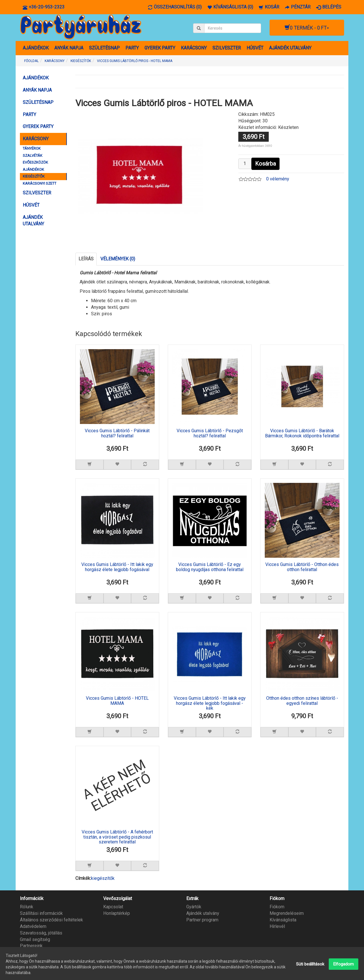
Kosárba (265, 164)
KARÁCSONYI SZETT (40, 183)
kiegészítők (103, 878)
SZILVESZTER (227, 48)
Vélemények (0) (118, 259)
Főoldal (31, 61)
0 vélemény (278, 179)
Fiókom (277, 907)
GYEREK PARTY (160, 48)
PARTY (132, 48)
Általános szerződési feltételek (51, 920)
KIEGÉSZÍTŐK (34, 176)
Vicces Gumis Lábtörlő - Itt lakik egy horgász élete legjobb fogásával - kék (210, 703)
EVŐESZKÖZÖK (35, 162)
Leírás (86, 259)
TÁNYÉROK (32, 148)
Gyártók (194, 907)
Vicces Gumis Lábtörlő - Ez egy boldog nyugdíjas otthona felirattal (210, 567)
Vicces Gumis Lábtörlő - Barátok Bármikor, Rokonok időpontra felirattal (302, 433)
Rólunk (27, 907)
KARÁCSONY (194, 48)
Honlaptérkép (117, 913)
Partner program (202, 920)
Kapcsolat (113, 907)
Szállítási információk (41, 913)
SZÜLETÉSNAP (104, 48)
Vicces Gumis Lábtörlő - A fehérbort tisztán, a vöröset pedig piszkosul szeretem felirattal (117, 837)
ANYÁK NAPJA (69, 48)
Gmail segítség (35, 939)
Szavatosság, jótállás (41, 933)
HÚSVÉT (255, 48)
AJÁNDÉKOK (36, 48)
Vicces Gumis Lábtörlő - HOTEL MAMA (117, 701)
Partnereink (31, 946)
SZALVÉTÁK (33, 156)
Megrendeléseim (287, 913)
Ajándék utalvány (203, 913)
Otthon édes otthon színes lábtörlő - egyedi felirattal (302, 701)
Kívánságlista (283, 920)
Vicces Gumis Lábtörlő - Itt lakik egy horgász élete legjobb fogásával (117, 567)
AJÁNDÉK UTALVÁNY (290, 48)
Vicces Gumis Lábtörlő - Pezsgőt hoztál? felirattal (210, 433)
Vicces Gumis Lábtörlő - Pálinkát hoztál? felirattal (117, 433)
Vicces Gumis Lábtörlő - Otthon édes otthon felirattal (302, 567)
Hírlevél (277, 926)
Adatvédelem (33, 926)
